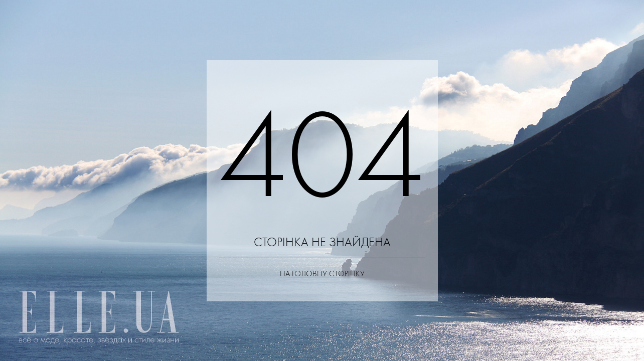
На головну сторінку (322, 274)
